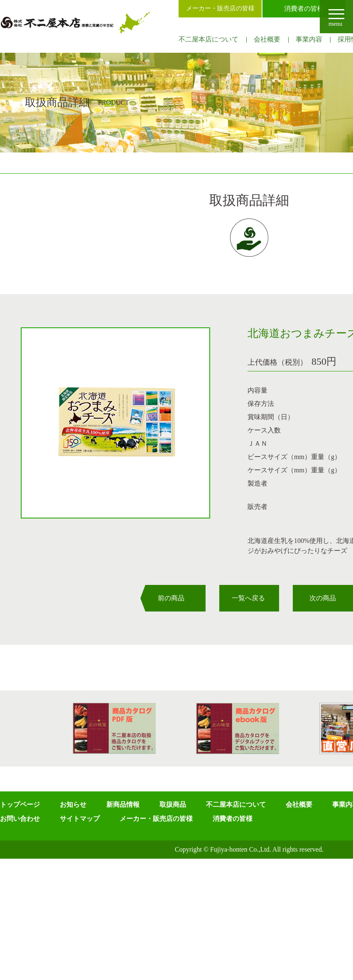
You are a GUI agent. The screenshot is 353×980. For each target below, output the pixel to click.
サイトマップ (80, 819)
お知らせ (73, 804)
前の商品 (171, 598)
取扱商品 (173, 804)
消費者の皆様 (304, 9)
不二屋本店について (208, 39)
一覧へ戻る (248, 598)
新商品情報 (123, 804)
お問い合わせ (20, 819)
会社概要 (267, 39)
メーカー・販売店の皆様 (220, 8)
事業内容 (309, 39)
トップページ (20, 804)
